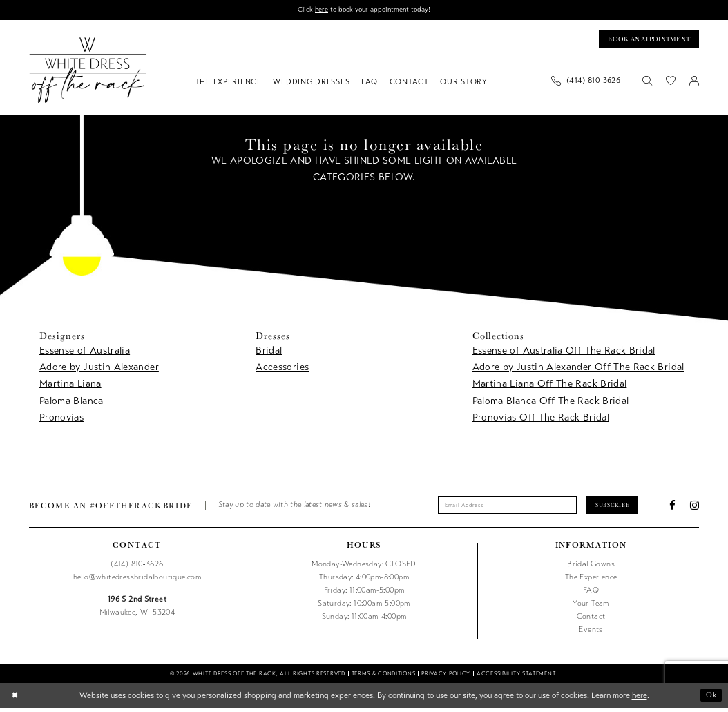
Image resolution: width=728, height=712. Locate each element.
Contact (591, 620)
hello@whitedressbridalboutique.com (137, 581)
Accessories (282, 370)
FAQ (591, 594)
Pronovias (61, 420)
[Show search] (647, 84)
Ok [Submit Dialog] (710, 699)
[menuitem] (590, 84)
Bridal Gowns (591, 568)
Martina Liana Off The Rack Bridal (550, 386)
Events (591, 634)
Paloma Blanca (71, 404)
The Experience (591, 581)
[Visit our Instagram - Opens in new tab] (695, 509)
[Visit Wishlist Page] (671, 84)
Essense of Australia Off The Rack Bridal (564, 353)
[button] (694, 84)
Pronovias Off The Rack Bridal (541, 420)
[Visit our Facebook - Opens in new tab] (672, 509)
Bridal (269, 353)
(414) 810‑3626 (137, 568)
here (318, 10)
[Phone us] (586, 84)
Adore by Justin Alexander (99, 370)
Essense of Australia (85, 353)
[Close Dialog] (16, 700)
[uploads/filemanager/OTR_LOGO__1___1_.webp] (88, 73)
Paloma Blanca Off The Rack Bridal (551, 404)
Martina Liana (70, 386)
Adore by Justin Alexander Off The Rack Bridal (578, 370)
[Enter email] (504, 509)
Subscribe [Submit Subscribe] (620, 508)
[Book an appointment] (643, 41)
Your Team (591, 607)
